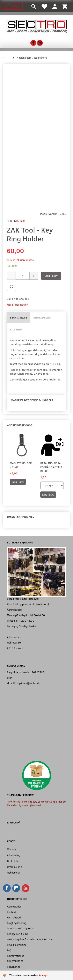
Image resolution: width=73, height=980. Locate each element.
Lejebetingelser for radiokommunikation (29, 939)
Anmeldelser (42, 317)
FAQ (9, 950)
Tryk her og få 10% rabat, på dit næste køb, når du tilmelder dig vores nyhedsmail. (36, 803)
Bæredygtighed (16, 956)
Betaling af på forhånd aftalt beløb (51, 467)
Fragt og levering (17, 923)
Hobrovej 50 (14, 642)
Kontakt (11, 912)
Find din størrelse (17, 945)
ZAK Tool (19, 221)
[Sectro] (36, 26)
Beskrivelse (19, 317)
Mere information (18, 305)
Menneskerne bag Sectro (21, 928)
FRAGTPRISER (15, 961)
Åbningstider (14, 906)
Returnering (14, 967)
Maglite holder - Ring (21, 465)
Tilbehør (16, 329)
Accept (43, 975)
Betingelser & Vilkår (18, 934)
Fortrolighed (14, 917)
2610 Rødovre (15, 648)
